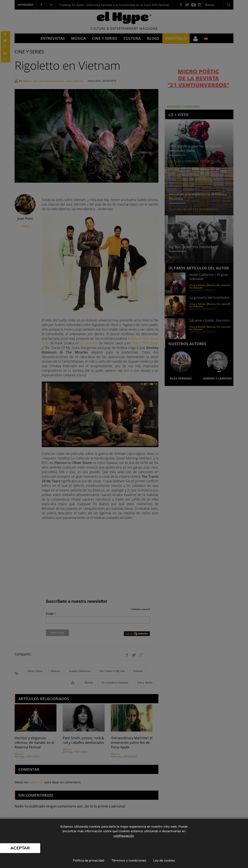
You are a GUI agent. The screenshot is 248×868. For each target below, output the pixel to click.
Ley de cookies (164, 861)
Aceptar (20, 848)
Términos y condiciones (129, 861)
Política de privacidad (89, 861)
